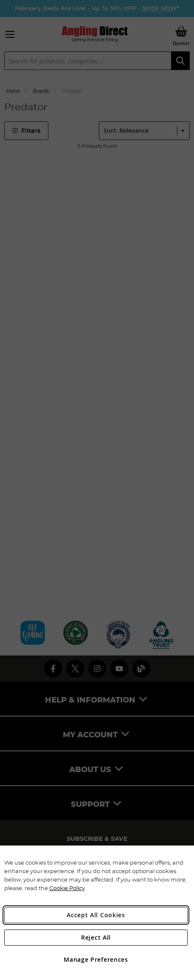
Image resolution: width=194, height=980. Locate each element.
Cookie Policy (67, 888)
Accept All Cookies (96, 915)
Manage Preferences (96, 959)
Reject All (96, 937)
